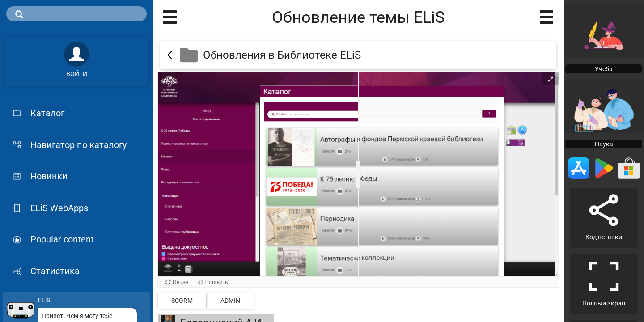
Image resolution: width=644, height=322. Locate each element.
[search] (76, 14)
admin (230, 301)
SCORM (182, 301)
